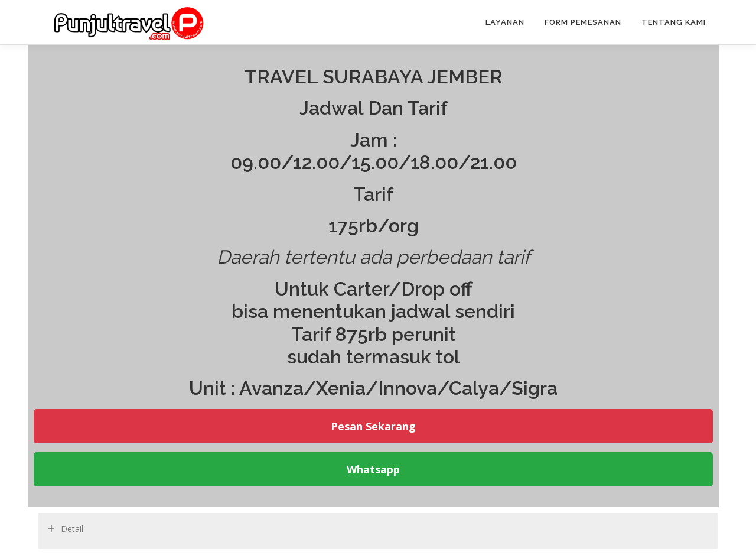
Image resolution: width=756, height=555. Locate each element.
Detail (72, 529)
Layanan (505, 22)
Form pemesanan (583, 22)
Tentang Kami (674, 22)
